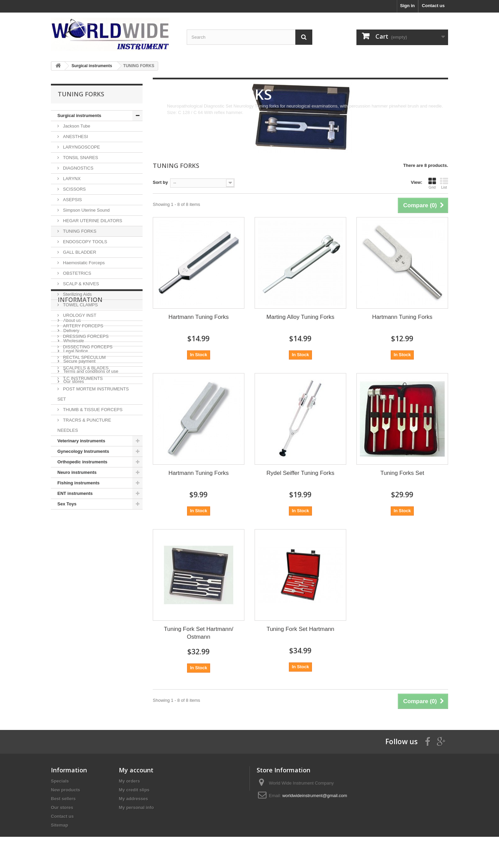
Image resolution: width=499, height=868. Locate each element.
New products (66, 790)
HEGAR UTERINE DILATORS (92, 221)
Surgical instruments (79, 115)
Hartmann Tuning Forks (199, 317)
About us (71, 548)
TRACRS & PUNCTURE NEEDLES (84, 425)
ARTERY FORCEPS (82, 326)
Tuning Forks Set (402, 473)
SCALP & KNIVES (80, 284)
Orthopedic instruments (82, 462)
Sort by (160, 182)
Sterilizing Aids (77, 294)
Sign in (407, 6)
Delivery (71, 558)
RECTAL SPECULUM (84, 357)
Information (80, 530)
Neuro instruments (77, 472)
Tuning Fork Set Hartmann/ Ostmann (199, 633)
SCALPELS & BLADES (85, 368)
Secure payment (79, 589)
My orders (129, 781)
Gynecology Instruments (83, 451)
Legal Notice (75, 578)
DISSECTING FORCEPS (87, 347)
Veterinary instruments (81, 441)
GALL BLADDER (79, 252)
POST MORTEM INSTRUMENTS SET (93, 394)
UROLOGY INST (79, 315)
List (444, 183)
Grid (432, 183)
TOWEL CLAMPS (80, 305)
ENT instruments (75, 493)
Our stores (73, 609)
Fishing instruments (78, 483)
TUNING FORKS (79, 231)
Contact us (433, 6)
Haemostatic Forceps (83, 263)
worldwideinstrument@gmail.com (315, 796)
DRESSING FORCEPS (85, 336)
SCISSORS (74, 189)
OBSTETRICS (77, 273)
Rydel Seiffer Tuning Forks (300, 473)
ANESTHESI (75, 137)
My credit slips (134, 790)
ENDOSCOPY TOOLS (85, 242)
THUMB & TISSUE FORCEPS (92, 410)
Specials (60, 781)
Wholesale (73, 568)
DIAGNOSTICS (78, 168)
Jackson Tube (76, 126)
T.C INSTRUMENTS (82, 378)
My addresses (133, 799)
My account (136, 770)
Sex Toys (67, 504)
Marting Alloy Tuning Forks (300, 317)
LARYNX (71, 179)
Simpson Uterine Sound (86, 210)
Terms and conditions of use (90, 599)
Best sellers (63, 799)
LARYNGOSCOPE (81, 147)
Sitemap (60, 825)
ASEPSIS (72, 200)
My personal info (136, 807)
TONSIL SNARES (80, 158)
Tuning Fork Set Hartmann (300, 629)
